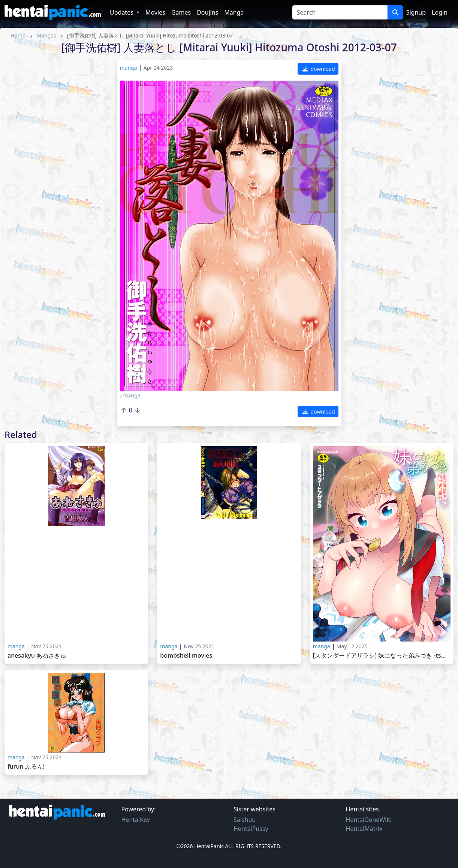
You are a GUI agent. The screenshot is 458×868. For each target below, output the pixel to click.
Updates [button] (122, 12)
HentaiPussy (251, 829)
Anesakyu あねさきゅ (37, 656)
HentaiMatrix (364, 829)
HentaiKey (136, 820)
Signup (416, 12)
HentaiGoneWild (369, 820)
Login (440, 12)
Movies (155, 12)
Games (181, 12)
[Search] (340, 12)
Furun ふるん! (26, 767)
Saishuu (245, 820)
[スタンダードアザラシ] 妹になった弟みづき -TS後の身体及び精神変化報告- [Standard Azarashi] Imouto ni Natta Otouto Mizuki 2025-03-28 (382, 656)
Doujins (207, 12)
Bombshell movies (186, 656)
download (319, 69)
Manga (234, 12)
